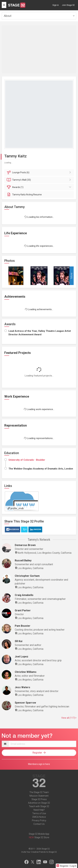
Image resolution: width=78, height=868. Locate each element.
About (8, 16)
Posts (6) (39, 172)
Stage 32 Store (42, 837)
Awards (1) (39, 187)
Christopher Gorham (27, 576)
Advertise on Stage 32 (39, 803)
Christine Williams (26, 672)
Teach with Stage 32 (39, 806)
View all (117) (69, 718)
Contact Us (39, 824)
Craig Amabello (24, 595)
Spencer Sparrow (25, 703)
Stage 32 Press (39, 799)
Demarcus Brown (25, 545)
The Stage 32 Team (39, 792)
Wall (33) (39, 180)
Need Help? (39, 810)
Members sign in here (39, 764)
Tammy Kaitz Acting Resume (24, 195)
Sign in (56, 5)
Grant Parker (23, 610)
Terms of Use (39, 813)
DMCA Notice (39, 817)
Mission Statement (39, 796)
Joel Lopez (22, 657)
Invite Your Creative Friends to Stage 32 (39, 852)
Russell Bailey (23, 560)
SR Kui (19, 641)
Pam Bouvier (23, 626)
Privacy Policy (39, 820)
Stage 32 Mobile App (39, 834)
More (71, 276)
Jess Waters (22, 687)
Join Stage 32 (68, 5)
